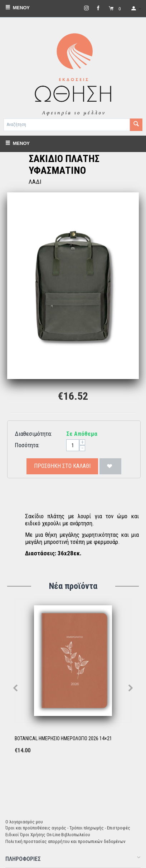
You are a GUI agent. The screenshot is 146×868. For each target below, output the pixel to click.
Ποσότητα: (27, 445)
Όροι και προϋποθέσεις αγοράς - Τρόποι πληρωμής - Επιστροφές (68, 828)
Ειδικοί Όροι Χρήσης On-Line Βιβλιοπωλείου (48, 835)
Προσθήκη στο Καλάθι (62, 466)
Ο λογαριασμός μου (24, 822)
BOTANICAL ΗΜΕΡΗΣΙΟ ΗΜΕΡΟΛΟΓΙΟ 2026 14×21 (63, 738)
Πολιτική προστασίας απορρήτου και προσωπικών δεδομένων (65, 841)
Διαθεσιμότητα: (33, 434)
